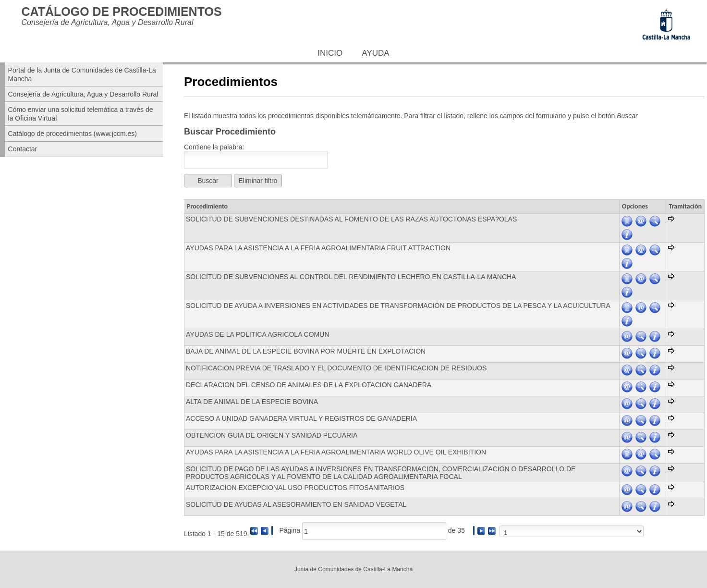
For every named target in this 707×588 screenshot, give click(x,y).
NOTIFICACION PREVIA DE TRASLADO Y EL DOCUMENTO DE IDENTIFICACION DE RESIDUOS (336, 368)
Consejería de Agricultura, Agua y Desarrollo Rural (83, 94)
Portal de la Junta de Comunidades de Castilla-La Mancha (82, 74)
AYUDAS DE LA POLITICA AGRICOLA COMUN (258, 334)
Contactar (23, 149)
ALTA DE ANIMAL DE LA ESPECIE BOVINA (252, 402)
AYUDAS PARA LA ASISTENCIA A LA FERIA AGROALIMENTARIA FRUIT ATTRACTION (318, 248)
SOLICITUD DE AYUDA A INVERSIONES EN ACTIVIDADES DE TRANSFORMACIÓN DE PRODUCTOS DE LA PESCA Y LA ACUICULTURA (398, 306)
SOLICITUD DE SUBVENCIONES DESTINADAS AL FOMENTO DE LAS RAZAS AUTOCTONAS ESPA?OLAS (351, 219)
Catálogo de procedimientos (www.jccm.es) (73, 134)
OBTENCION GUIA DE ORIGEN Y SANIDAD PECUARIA (272, 435)
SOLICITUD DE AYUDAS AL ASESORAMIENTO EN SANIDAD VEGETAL (296, 504)
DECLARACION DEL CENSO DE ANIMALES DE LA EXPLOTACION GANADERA (309, 385)
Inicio (330, 53)
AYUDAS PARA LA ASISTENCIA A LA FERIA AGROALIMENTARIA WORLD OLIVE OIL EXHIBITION (336, 452)
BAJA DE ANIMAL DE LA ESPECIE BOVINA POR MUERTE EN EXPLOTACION (306, 351)
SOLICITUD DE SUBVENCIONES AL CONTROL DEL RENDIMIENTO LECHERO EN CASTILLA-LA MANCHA (351, 277)
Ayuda (375, 53)
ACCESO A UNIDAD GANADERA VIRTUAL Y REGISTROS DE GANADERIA (301, 418)
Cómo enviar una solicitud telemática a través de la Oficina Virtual (81, 114)
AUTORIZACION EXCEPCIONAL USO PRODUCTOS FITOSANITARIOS (295, 488)
